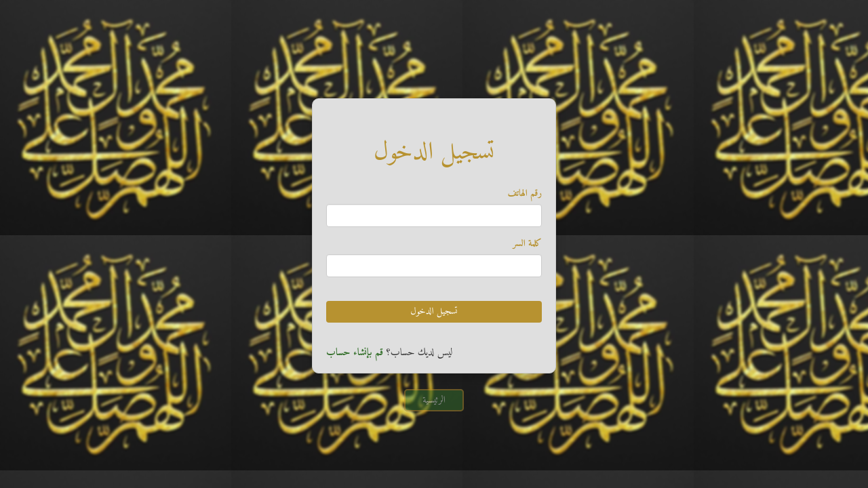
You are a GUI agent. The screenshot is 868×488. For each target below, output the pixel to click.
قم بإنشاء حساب (355, 353)
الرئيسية (434, 400)
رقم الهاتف (525, 194)
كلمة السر (527, 244)
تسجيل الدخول (434, 311)
